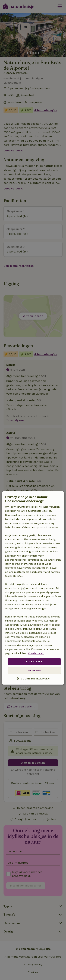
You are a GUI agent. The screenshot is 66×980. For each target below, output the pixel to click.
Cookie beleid (36, 653)
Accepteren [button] (34, 662)
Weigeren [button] (34, 671)
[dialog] (33, 588)
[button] (33, 679)
